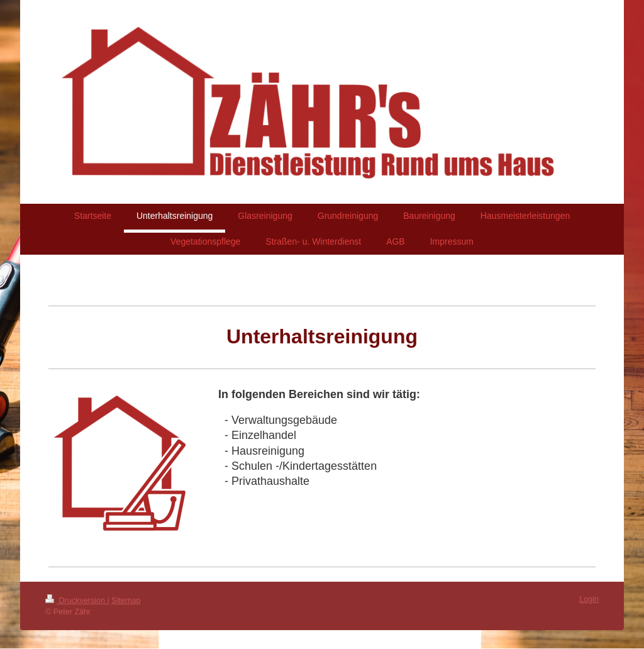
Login (589, 599)
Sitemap (126, 601)
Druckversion (76, 601)
